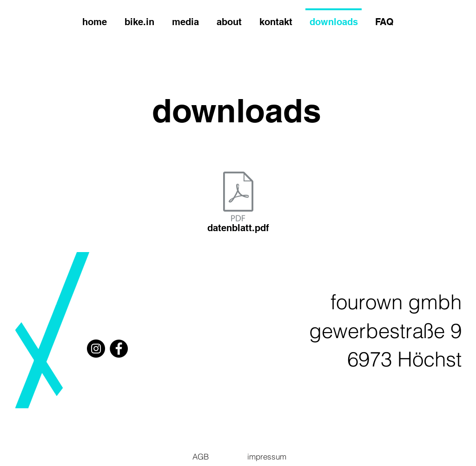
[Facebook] (119, 349)
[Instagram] (96, 349)
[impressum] (267, 456)
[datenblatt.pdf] (238, 204)
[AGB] (201, 456)
